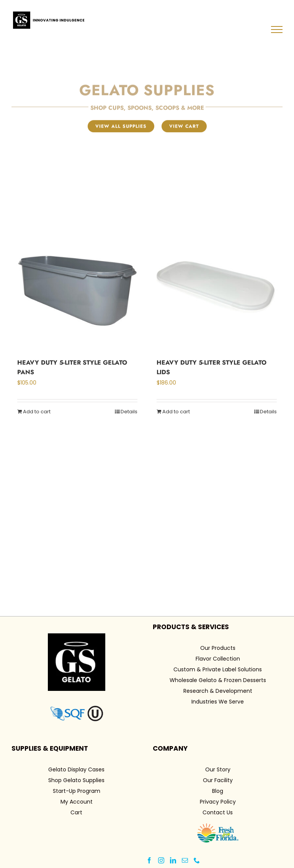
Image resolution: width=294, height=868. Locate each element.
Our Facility (218, 780)
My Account (77, 802)
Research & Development (218, 691)
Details (129, 412)
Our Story (218, 769)
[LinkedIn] (173, 860)
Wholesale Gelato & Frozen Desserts (218, 680)
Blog (218, 791)
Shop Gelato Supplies (76, 780)
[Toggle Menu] (277, 30)
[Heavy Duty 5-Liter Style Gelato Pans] (77, 284)
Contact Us (218, 812)
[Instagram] (161, 860)
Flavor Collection (218, 659)
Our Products (218, 648)
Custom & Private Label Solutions (218, 669)
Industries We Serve (218, 702)
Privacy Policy (218, 802)
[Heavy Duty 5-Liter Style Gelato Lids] (217, 284)
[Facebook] (149, 860)
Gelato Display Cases (76, 769)
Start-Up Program (77, 791)
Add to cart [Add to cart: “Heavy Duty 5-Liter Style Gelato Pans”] (37, 412)
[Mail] (185, 860)
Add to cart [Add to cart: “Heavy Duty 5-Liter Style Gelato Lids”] (176, 412)
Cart (76, 812)
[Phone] (197, 860)
